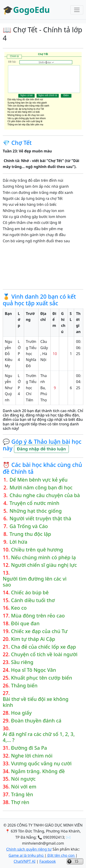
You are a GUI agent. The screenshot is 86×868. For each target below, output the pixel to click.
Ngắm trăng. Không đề (38, 771)
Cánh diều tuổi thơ (33, 600)
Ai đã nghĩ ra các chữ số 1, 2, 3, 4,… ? (39, 737)
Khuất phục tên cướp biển (42, 678)
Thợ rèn (20, 802)
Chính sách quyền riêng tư (29, 849)
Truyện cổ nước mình (35, 503)
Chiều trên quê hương (37, 550)
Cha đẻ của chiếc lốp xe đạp (43, 647)
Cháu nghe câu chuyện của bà (45, 495)
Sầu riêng (22, 662)
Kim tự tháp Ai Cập (33, 639)
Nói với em (24, 787)
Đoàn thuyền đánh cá (36, 721)
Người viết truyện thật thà (40, 518)
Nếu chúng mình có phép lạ (43, 557)
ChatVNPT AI (25, 861)
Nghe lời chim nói (32, 756)
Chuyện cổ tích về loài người (44, 654)
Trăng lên (22, 794)
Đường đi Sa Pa (29, 748)
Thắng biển (24, 686)
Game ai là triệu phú (26, 855)
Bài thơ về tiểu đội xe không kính (36, 702)
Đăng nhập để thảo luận (41, 449)
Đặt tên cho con (61, 855)
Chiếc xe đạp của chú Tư (39, 631)
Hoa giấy (21, 713)
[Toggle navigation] (77, 10)
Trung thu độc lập (30, 534)
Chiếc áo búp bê (30, 592)
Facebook (48, 861)
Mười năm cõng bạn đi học (41, 488)
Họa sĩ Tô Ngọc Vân (33, 670)
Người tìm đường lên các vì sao (35, 582)
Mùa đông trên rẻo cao (38, 616)
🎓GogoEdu (26, 10)
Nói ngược (23, 779)
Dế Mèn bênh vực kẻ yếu (39, 480)
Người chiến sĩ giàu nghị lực (44, 565)
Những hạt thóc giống (36, 511)
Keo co (19, 608)
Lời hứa (18, 542)
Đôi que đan (25, 623)
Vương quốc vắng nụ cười (41, 763)
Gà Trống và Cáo (29, 526)
